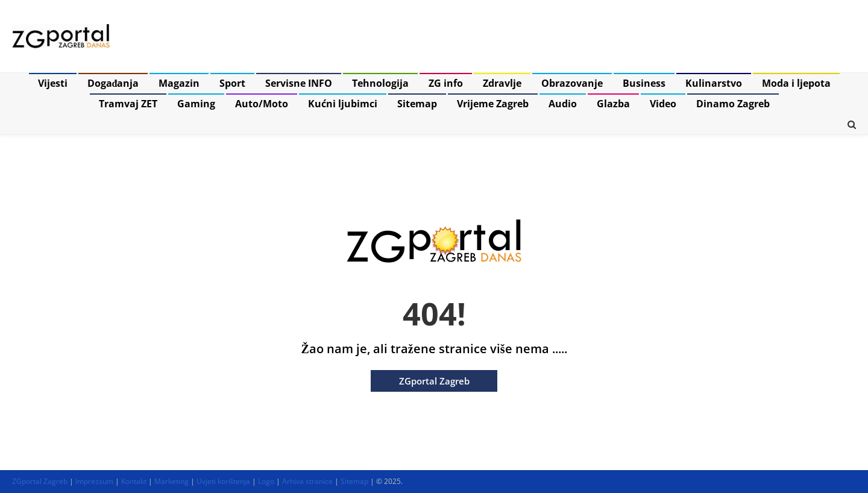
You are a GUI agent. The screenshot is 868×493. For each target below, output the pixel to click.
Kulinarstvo (714, 83)
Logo (266, 481)
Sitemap (417, 104)
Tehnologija (380, 83)
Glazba (613, 104)
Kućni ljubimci (343, 104)
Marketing (171, 481)
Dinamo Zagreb (733, 104)
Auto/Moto (262, 104)
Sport (232, 83)
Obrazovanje (572, 83)
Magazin (179, 83)
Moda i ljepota (796, 83)
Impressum (94, 481)
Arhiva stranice (307, 481)
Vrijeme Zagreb (493, 104)
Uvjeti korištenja (223, 481)
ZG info (446, 83)
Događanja (113, 83)
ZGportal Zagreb (434, 381)
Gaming (196, 104)
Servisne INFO (299, 83)
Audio (563, 104)
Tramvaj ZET (128, 104)
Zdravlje (502, 83)
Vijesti (53, 83)
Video (663, 104)
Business (644, 83)
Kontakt (134, 481)
